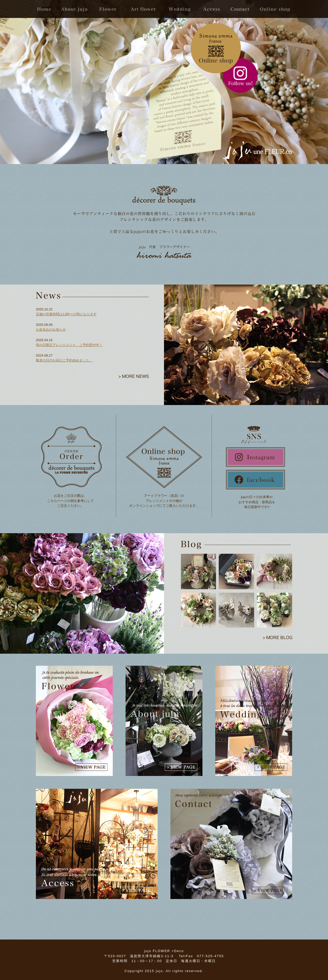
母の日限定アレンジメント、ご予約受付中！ (69, 345)
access (213, 9)
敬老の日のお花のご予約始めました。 (64, 360)
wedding (181, 9)
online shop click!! (216, 48)
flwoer (107, 9)
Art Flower (142, 9)
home (46, 9)
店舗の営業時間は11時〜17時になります (66, 314)
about (75, 9)
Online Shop (274, 9)
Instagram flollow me (240, 75)
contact (241, 9)
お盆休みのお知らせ (51, 330)
